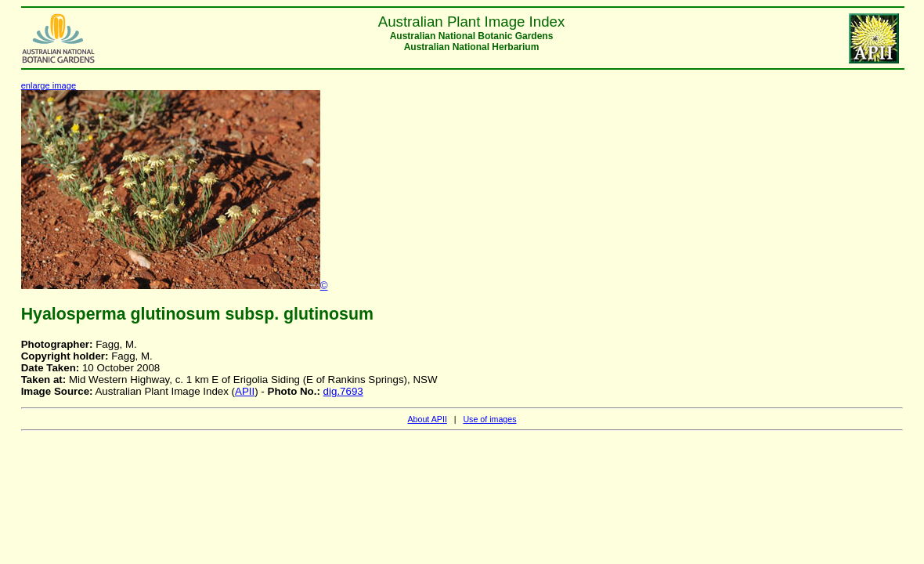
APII (245, 391)
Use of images (489, 419)
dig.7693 (343, 391)
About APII (427, 419)
